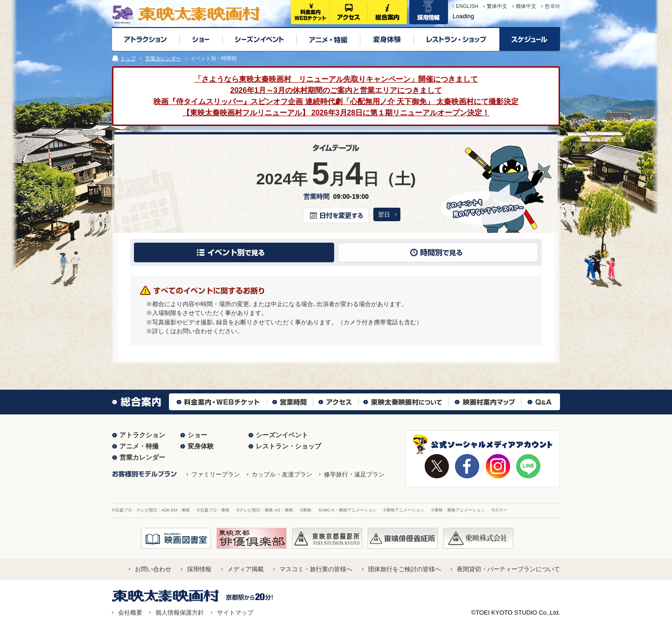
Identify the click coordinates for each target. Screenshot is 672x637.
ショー (197, 435)
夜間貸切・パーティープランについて (508, 569)
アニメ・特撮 (139, 446)
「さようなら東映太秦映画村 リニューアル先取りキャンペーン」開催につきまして (336, 79)
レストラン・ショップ (288, 446)
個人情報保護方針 (180, 612)
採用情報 (199, 569)
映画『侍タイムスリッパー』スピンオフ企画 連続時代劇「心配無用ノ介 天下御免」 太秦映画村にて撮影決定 (336, 101)
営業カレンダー (163, 58)
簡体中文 (526, 6)
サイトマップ (235, 612)
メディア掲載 (245, 569)
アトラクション (142, 435)
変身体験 (201, 446)
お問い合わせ (153, 569)
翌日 (384, 214)
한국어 (552, 6)
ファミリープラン (216, 474)
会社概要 (130, 612)
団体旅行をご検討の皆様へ (405, 569)
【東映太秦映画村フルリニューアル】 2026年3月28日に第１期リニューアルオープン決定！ (336, 113)
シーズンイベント (282, 435)
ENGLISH (467, 6)
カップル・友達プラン (282, 474)
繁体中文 (497, 6)
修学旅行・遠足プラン (354, 474)
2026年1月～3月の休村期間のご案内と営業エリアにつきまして (336, 90)
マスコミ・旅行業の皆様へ (316, 569)
